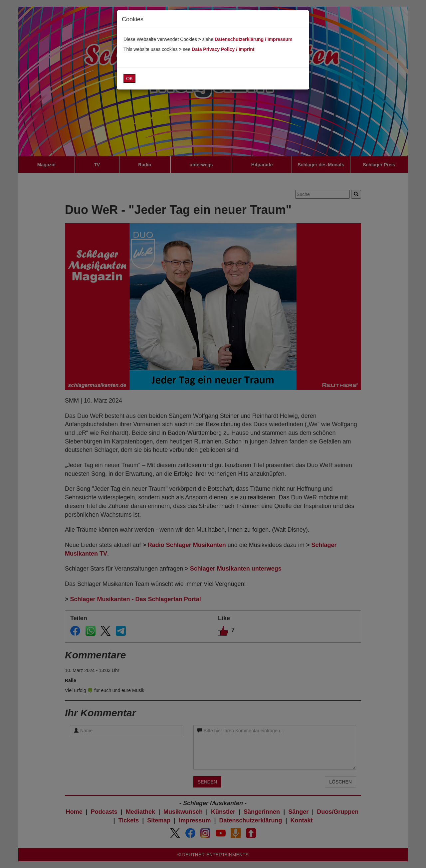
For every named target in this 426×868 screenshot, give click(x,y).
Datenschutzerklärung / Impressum (253, 39)
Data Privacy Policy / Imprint (223, 49)
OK (129, 79)
